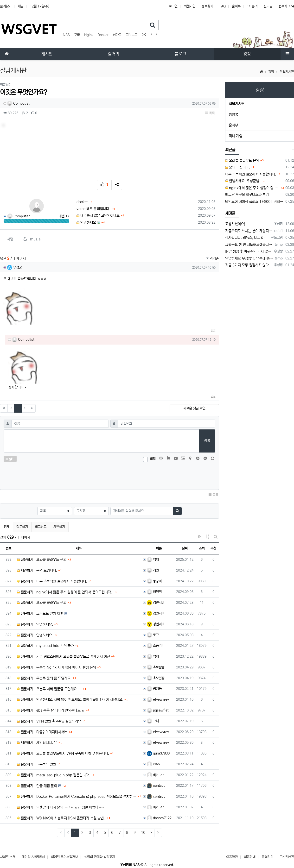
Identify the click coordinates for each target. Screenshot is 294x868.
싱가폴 (117, 35)
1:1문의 (252, 6)
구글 (77, 35)
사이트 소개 (8, 857)
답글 (213, 330)
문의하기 (268, 857)
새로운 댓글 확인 (194, 408)
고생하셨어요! (235, 224)
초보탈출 (156, 667)
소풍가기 (156, 646)
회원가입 (190, 6)
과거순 (213, 258)
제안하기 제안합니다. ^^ (37, 743)
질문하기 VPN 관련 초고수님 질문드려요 (49, 721)
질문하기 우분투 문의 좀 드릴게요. (44, 678)
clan (153, 764)
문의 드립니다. (237, 167)
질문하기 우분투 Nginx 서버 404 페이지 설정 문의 (56, 667)
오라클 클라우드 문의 (242, 160)
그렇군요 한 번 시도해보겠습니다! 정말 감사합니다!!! (249, 245)
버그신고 (41, 527)
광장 (271, 72)
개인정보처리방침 (33, 857)
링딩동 (154, 689)
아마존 (146, 35)
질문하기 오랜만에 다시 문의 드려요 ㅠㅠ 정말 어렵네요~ (60, 807)
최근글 (230, 150)
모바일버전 (287, 857)
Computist (18, 103)
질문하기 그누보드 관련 (36, 764)
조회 (202, 548)
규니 (153, 721)
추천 (213, 548)
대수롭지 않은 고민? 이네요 (98, 216)
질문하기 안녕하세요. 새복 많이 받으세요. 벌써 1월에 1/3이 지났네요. (70, 700)
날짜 (185, 548)
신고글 (268, 6)
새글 (21, 6)
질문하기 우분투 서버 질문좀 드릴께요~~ (49, 689)
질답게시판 (287, 72)
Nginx (89, 35)
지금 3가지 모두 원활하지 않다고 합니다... (249, 265)
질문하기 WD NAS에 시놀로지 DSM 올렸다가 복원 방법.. (61, 818)
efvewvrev (158, 699)
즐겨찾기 (6, 6)
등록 (207, 441)
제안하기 (59, 527)
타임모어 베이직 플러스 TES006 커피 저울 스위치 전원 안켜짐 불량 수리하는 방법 (254, 202)
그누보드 (132, 35)
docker (82, 202)
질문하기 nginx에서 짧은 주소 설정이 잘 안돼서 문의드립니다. (64, 592)
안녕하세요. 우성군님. (243, 181)
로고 (153, 635)
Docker (103, 35)
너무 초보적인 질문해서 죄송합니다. (251, 174)
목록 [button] (210, 113)
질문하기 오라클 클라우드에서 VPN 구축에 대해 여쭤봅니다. (63, 753)
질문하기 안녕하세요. (35, 624)
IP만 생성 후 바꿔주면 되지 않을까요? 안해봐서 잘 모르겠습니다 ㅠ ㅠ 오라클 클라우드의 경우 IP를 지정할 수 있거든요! (249, 251)
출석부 (236, 6)
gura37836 (158, 753)
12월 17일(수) (39, 6)
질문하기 (22, 527)
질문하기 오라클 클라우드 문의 (42, 560)
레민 (153, 570)
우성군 (14, 267)
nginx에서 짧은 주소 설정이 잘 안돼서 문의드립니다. (252, 188)
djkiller (155, 775)
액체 (153, 560)
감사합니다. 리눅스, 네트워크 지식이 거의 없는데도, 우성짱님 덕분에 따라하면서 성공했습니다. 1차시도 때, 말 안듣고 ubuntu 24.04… (247, 238)
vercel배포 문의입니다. (93, 209)
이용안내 (250, 857)
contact (156, 786)
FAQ (223, 6)
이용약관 (232, 857)
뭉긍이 (154, 581)
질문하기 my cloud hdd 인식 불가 (45, 646)
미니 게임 (236, 136)
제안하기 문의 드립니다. (37, 570)
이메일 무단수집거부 (64, 857)
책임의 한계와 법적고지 (100, 857)
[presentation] (109, 475)
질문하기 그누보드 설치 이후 (40, 613)
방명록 (233, 115)
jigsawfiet (158, 710)
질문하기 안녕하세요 (34, 635)
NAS (66, 35)
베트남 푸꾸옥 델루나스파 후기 (247, 195)
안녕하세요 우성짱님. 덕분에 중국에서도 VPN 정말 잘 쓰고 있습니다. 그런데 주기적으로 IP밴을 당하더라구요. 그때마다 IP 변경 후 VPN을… (249, 258)
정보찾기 (207, 6)
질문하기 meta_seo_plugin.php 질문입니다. (53, 775)
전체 (6, 527)
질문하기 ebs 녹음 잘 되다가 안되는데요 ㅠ (51, 710)
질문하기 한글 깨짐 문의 (37, 786)
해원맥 (154, 592)
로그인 (173, 6)
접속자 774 (286, 6)
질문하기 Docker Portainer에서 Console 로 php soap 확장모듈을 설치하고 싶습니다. (77, 796)
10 (143, 833)
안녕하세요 (86, 223)
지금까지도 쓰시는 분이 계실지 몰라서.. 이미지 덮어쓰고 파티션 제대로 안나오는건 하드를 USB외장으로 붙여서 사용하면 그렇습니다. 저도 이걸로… (249, 231)
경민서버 (156, 603)
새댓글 (230, 213)
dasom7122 (159, 818)
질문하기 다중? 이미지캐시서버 (42, 732)
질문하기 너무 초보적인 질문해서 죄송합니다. (52, 581)
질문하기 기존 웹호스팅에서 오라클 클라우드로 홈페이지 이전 (63, 657)
